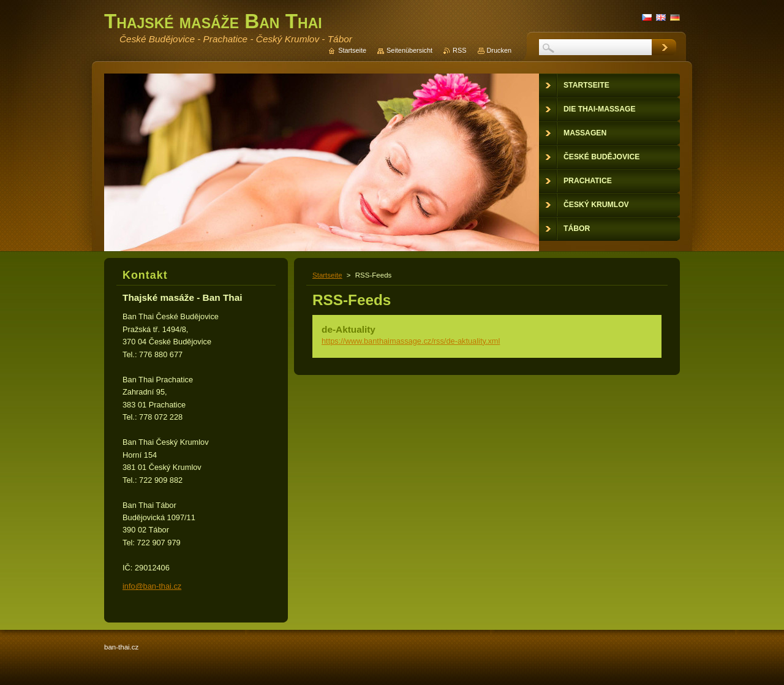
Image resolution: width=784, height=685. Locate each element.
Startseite (327, 275)
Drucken (499, 50)
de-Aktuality (349, 329)
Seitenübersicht (409, 50)
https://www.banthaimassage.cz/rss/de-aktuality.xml (411, 341)
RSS (459, 50)
